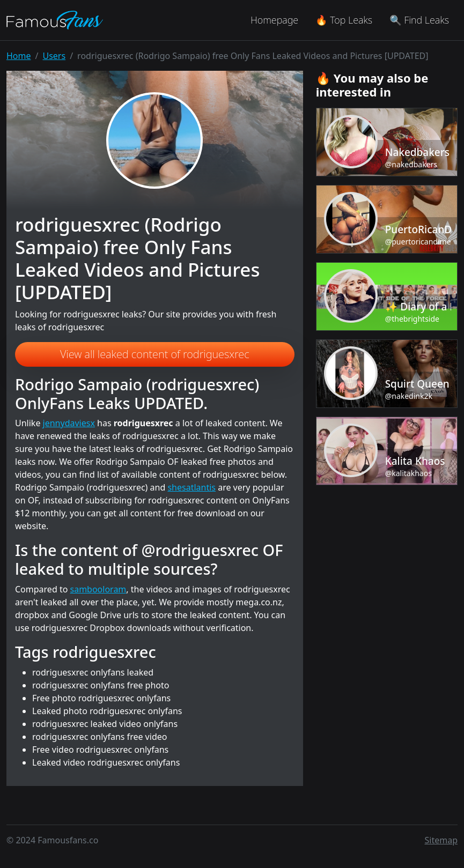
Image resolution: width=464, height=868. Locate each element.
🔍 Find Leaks (419, 20)
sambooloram (98, 589)
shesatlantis (192, 487)
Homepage (274, 20)
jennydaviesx (69, 423)
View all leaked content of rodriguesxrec (155, 354)
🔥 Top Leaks (344, 20)
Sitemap (441, 840)
